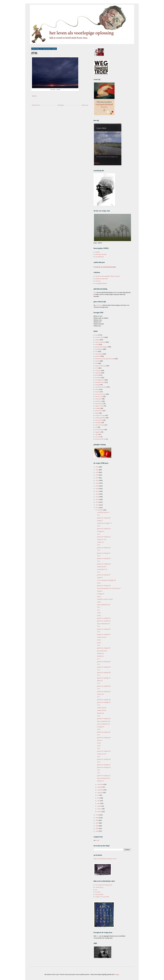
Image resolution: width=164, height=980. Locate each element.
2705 (98, 757)
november (100, 784)
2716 (98, 664)
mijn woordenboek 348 (103, 605)
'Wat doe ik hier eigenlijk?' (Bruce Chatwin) (108, 276)
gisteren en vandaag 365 (104, 518)
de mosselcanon (100, 430)
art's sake (98, 437)
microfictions (99, 420)
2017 (97, 491)
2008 (97, 820)
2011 (97, 508)
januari (99, 812)
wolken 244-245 (102, 710)
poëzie (97, 375)
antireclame (99, 399)
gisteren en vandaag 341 (104, 732)
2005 (97, 828)
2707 (98, 735)
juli (99, 795)
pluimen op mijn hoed (101, 279)
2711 (98, 697)
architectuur (99, 401)
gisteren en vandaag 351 (104, 648)
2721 (98, 610)
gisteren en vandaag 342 (104, 719)
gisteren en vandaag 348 (104, 672)
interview (98, 281)
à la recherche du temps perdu (104, 885)
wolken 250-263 (102, 637)
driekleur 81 (100, 656)
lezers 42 (100, 740)
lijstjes (97, 413)
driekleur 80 (100, 713)
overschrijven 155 (102, 569)
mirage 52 (100, 577)
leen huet (98, 892)
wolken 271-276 (102, 540)
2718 (98, 645)
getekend (98, 356)
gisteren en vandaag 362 (104, 548)
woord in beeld (99, 337)
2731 (98, 515)
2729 (98, 534)
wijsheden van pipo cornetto (105, 599)
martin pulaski (99, 894)
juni (99, 798)
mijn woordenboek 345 (103, 724)
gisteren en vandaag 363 (104, 537)
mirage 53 (100, 521)
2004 (97, 831)
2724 (98, 572)
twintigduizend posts (101, 283)
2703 (98, 770)
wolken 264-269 (102, 567)
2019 (97, 486)
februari (100, 809)
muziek (97, 392)
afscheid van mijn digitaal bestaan (105, 359)
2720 (98, 626)
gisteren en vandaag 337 (104, 765)
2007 (97, 823)
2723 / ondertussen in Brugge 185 (106, 580)
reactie (99, 583)
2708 (98, 729)
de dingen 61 (101, 594)
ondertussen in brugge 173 (104, 523)
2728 (98, 545)
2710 (98, 705)
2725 (98, 561)
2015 (97, 497)
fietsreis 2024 (99, 397)
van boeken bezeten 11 (103, 512)
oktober (100, 787)
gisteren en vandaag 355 (104, 618)
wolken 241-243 (102, 754)
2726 (98, 556)
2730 (98, 526)
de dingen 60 (101, 727)
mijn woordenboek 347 (103, 624)
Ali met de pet (99, 887)
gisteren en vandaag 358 (104, 564)
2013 (97, 502)
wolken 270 (100, 542)
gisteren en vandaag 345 (104, 691)
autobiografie (99, 349)
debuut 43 (100, 681)
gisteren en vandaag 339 (104, 751)
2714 (98, 675)
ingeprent (98, 432)
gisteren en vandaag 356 (104, 586)
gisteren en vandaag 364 (104, 529)
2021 (97, 480)
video (97, 434)
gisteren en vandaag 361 (104, 553)
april (99, 803)
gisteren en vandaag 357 (104, 575)
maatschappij (99, 354)
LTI (96, 427)
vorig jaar (98, 371)
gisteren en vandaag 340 (104, 738)
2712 (98, 689)
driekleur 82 (100, 653)
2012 (97, 505)
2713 (98, 683)
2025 (97, 470)
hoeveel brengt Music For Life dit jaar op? (109, 588)
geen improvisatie (102, 651)
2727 (98, 550)
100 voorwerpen (100, 425)
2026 (97, 467)
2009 (97, 818)
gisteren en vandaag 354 (104, 621)
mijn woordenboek (101, 366)
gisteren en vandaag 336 (104, 767)
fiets (97, 351)
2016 (97, 494)
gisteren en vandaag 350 (104, 662)
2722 (98, 607)
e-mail (97, 840)
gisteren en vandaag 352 (104, 634)
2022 (97, 478)
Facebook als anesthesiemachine (105, 267)
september (100, 790)
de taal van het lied (101, 439)
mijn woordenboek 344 (103, 778)
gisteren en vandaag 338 (104, 759)
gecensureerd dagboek (102, 347)
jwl (96, 890)
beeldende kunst (100, 382)
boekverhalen (99, 404)
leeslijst (97, 252)
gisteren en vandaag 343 (104, 702)
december (100, 510)
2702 (98, 773)
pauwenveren (99, 411)
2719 (98, 632)
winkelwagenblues (100, 418)
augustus (100, 793)
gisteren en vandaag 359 (104, 558)
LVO (97, 368)
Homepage (61, 105)
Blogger (117, 974)
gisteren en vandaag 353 (104, 629)
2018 (97, 489)
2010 (97, 815)
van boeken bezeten (101, 387)
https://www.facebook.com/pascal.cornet (105, 859)
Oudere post (85, 105)
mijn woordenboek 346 (103, 721)
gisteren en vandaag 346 (104, 686)
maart (99, 806)
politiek (97, 340)
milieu (97, 389)
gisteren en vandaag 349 (104, 667)
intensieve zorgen (100, 415)
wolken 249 (100, 694)
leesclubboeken (100, 257)
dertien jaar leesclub (101, 254)
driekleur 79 (100, 781)
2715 (98, 670)
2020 (97, 483)
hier (97, 936)
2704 (98, 762)
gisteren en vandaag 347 (104, 678)
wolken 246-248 (102, 708)
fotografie (98, 373)
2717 (98, 659)
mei (99, 801)
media (97, 344)
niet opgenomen (100, 380)
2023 (97, 475)
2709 (98, 716)
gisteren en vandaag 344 (104, 700)
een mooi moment (100, 394)
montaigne (98, 422)
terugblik (98, 408)
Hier (95, 292)
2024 (97, 472)
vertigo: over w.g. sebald (102, 897)
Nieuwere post (36, 105)
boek (97, 335)
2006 (97, 826)
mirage (97, 385)
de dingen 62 (101, 531)
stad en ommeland (100, 342)
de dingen (98, 378)
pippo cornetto (99, 406)
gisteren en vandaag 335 (104, 776)
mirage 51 (100, 591)
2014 (97, 500)
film (96, 363)
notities (97, 361)
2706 (98, 748)
